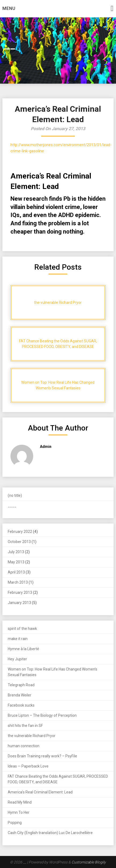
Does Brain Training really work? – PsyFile (42, 756)
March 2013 (18, 582)
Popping (15, 823)
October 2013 (19, 542)
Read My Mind (20, 802)
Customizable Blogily (89, 862)
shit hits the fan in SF (25, 726)
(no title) (15, 495)
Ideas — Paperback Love (28, 766)
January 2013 (19, 603)
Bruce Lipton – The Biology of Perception (42, 715)
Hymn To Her (19, 812)
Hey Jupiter (17, 659)
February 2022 (20, 532)
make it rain (18, 639)
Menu (9, 8)
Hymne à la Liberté (23, 649)
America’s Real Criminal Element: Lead (40, 792)
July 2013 (16, 552)
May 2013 (16, 562)
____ (12, 506)
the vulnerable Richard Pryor (32, 736)
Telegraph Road (21, 685)
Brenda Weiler (20, 695)
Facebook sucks (21, 705)
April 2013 (16, 572)
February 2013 (20, 592)
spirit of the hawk (22, 629)
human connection (24, 746)
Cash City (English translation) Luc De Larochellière (50, 833)
